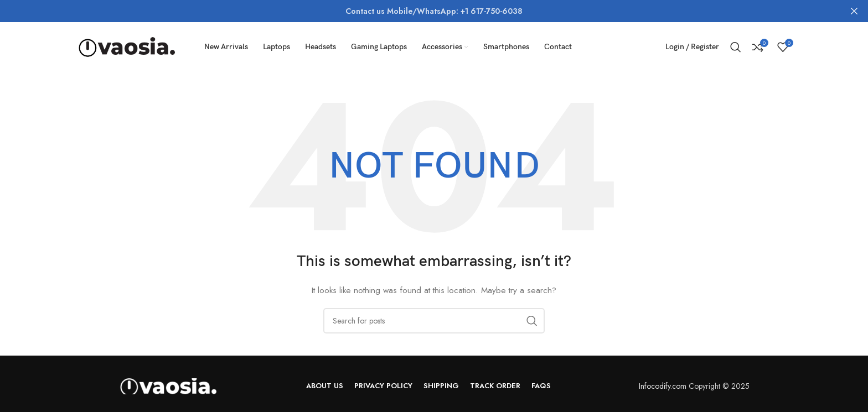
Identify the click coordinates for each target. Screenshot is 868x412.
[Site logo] (127, 46)
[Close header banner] (854, 11)
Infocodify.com (663, 386)
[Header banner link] (417, 11)
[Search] (736, 47)
